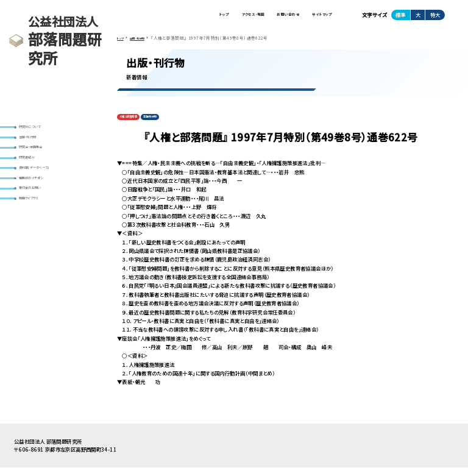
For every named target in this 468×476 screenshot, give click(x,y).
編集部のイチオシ (41, 201)
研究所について (39, 129)
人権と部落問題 (136, 124)
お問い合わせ (269, 18)
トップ (179, 18)
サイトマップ (316, 18)
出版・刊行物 (35, 144)
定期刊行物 (173, 124)
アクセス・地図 (219, 18)
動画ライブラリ (38, 229)
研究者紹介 (34, 172)
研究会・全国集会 (41, 158)
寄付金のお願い (39, 215)
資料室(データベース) (45, 186)
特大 (435, 18)
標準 (400, 18)
